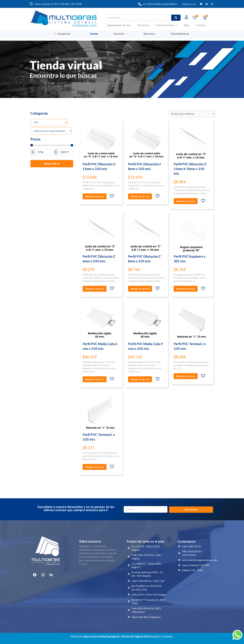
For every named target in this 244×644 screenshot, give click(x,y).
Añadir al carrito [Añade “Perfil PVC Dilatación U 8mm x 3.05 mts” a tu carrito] (140, 196)
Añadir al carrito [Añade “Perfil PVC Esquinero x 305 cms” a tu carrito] (186, 289)
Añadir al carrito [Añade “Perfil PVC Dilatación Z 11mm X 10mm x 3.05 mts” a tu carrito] (186, 201)
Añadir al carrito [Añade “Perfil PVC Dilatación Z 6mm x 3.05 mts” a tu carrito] (95, 289)
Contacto (201, 25)
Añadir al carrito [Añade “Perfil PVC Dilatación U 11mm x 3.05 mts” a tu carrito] (95, 196)
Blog (186, 25)
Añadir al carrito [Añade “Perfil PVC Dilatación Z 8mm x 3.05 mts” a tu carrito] (140, 289)
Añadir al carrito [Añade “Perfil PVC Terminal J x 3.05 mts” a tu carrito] (186, 376)
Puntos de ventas (166, 25)
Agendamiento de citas (119, 25)
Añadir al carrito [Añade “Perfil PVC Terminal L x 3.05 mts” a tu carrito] (95, 467)
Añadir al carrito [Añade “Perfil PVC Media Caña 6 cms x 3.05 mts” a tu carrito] (95, 379)
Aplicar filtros (52, 164)
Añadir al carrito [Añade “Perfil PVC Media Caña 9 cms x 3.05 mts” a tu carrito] (140, 379)
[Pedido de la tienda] (192, 114)
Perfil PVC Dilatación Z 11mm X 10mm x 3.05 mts (190, 169)
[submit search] (176, 18)
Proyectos (143, 25)
